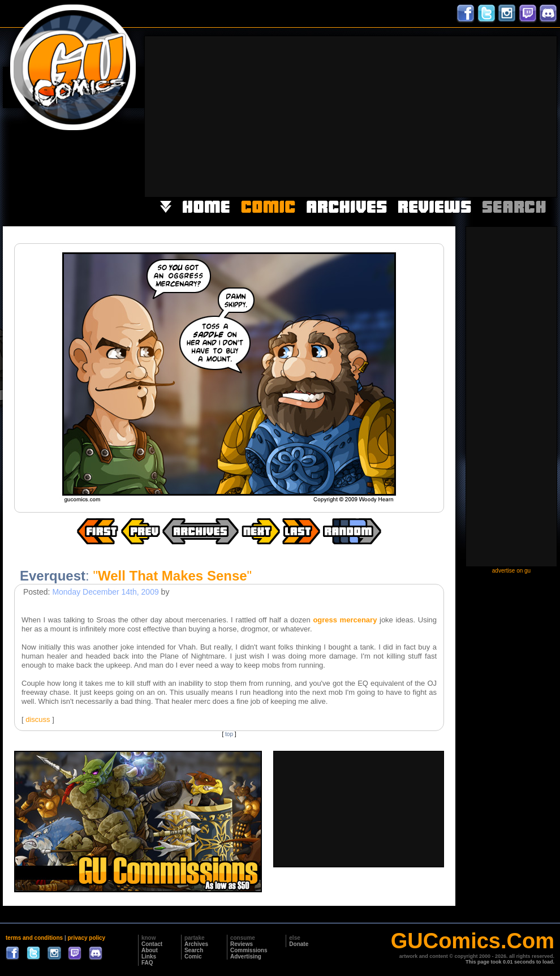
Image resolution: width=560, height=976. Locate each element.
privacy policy (86, 938)
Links (149, 956)
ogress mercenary (345, 620)
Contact (152, 944)
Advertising (246, 956)
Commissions (249, 950)
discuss (38, 719)
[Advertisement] (436, 115)
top (229, 734)
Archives (196, 944)
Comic (193, 956)
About (150, 950)
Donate (299, 944)
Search (194, 950)
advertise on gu (511, 571)
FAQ (147, 963)
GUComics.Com (473, 941)
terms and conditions (34, 938)
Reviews (242, 944)
